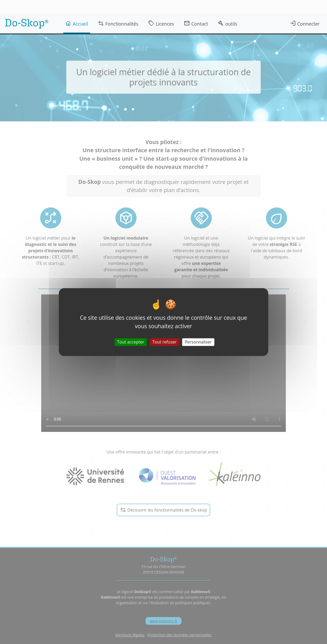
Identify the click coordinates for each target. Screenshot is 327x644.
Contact (196, 23)
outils (227, 23)
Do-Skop (27, 23)
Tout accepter (130, 342)
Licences (161, 23)
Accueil (77, 23)
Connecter (305, 23)
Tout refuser (165, 342)
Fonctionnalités (118, 23)
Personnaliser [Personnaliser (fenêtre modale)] (198, 342)
